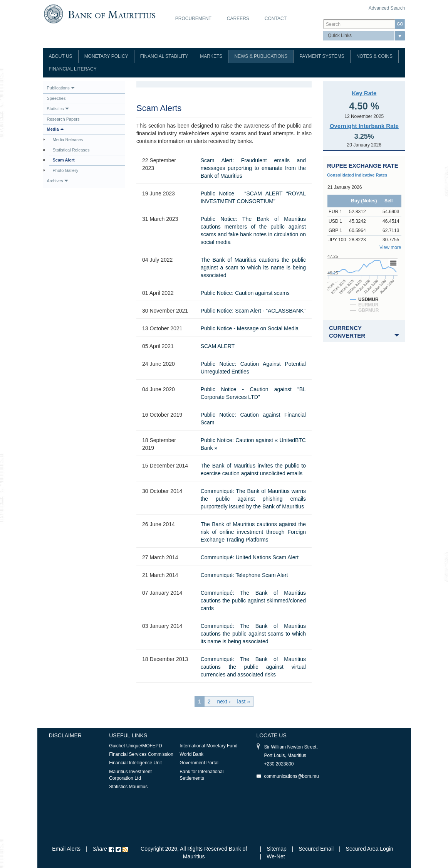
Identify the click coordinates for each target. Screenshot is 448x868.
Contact (276, 19)
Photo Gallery (66, 170)
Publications (61, 88)
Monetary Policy (106, 56)
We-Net (276, 856)
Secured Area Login (370, 849)
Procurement (193, 19)
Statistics (58, 109)
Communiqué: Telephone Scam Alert (244, 575)
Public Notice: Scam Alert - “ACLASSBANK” (253, 311)
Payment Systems (322, 56)
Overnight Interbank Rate (364, 126)
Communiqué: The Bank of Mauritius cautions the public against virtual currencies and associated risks (253, 667)
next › (224, 701)
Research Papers (63, 119)
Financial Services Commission (141, 754)
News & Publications (261, 56)
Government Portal (199, 763)
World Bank (191, 754)
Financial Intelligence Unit (135, 763)
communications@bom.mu (291, 776)
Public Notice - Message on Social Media (250, 328)
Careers (238, 19)
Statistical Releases (71, 150)
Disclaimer (65, 735)
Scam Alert (64, 160)
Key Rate (364, 93)
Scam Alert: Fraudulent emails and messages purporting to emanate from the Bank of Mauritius (253, 168)
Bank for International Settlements (201, 775)
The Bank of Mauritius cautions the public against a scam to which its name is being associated (253, 267)
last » (244, 701)
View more (390, 247)
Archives (58, 181)
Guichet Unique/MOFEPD (135, 746)
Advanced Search (387, 8)
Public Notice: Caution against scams (245, 293)
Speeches (56, 98)
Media (55, 129)
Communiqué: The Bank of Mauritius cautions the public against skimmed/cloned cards (253, 601)
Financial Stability (164, 56)
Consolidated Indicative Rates (357, 175)
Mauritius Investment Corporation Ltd (130, 775)
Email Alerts (66, 849)
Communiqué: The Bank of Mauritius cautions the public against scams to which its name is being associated (253, 634)
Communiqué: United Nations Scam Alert (250, 557)
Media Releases (68, 140)
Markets (211, 56)
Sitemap (277, 849)
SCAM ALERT (218, 346)
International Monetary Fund (208, 746)
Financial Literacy (73, 69)
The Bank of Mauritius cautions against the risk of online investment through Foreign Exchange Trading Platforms (253, 532)
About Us (61, 56)
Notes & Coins (374, 56)
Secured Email (316, 849)
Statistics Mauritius (128, 787)
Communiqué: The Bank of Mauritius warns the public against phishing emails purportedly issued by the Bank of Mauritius (253, 499)
